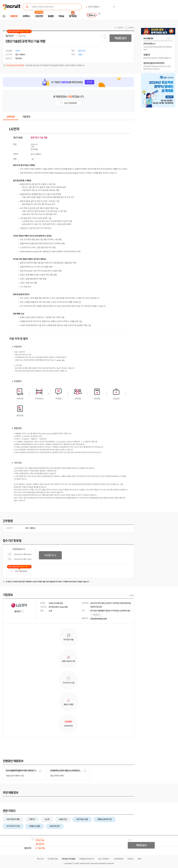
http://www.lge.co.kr (99, 618)
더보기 (132, 596)
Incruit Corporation (92, 863)
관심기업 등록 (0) (19, 571)
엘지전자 (10, 36)
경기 (27, 528)
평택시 (33, 528)
